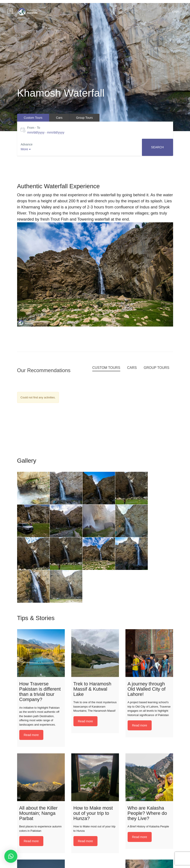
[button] (11, 856)
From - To (34, 128)
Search (157, 147)
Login (176, 11)
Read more (31, 735)
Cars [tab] (59, 118)
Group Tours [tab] (84, 118)
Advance (27, 144)
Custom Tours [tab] (33, 118)
